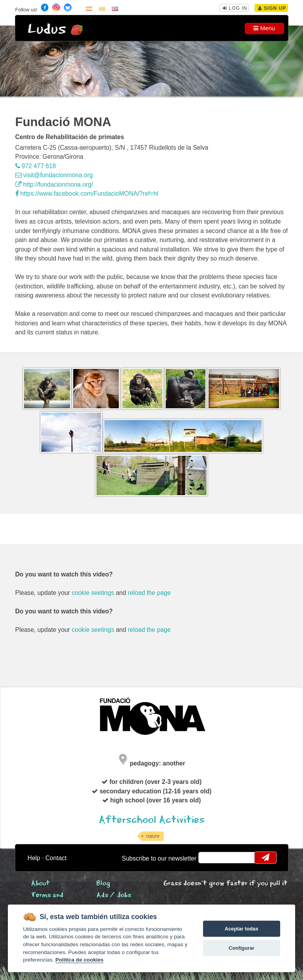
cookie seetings (93, 593)
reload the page (149, 593)
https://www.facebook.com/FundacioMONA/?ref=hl (87, 194)
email (209, 857)
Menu (264, 28)
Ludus (47, 29)
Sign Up (272, 8)
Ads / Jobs (114, 895)
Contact (56, 858)
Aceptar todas (241, 929)
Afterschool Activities (152, 820)
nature (153, 836)
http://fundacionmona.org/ (54, 184)
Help (34, 858)
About (41, 884)
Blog (103, 884)
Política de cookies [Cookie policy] (79, 960)
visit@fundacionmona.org (54, 175)
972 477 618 (36, 166)
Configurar (241, 948)
